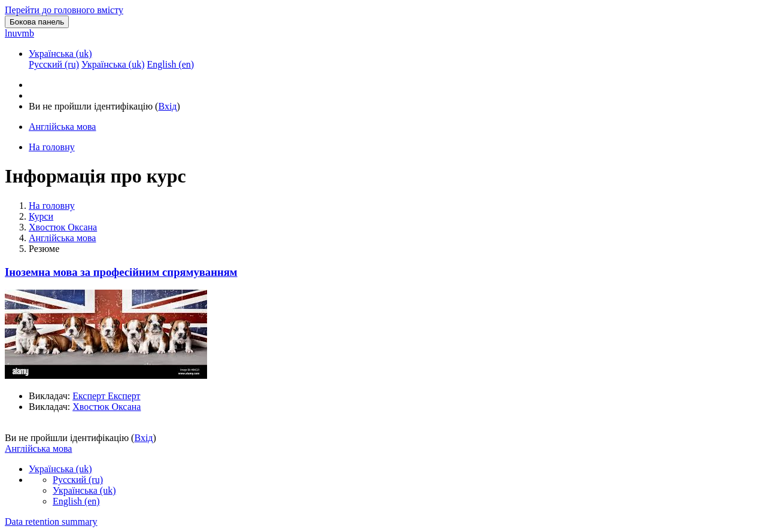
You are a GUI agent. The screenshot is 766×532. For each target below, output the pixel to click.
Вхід (167, 106)
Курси (41, 216)
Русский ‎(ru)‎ (78, 480)
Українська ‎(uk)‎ (60, 54)
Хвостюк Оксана (63, 227)
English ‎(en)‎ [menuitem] (170, 64)
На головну (52, 206)
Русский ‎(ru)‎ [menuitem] (54, 64)
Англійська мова (62, 238)
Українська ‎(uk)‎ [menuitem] (113, 64)
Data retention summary (51, 522)
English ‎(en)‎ (76, 501)
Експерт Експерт (106, 396)
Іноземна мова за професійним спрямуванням (121, 272)
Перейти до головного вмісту (64, 10)
